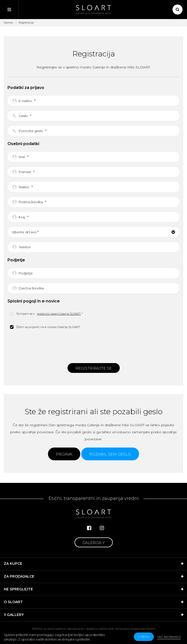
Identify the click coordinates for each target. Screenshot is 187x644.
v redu (144, 637)
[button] (93, 232)
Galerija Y (94, 543)
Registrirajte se (94, 368)
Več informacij (169, 637)
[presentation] (93, 346)
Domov (8, 23)
